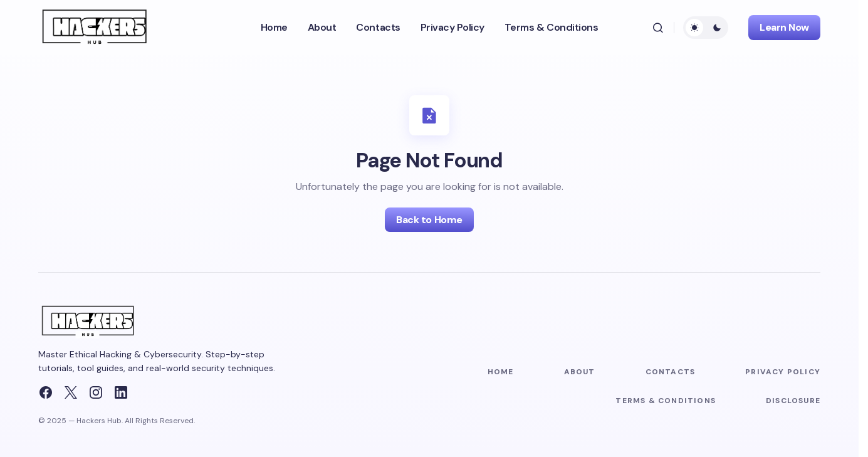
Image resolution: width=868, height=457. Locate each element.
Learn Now (784, 27)
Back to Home (429, 220)
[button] (658, 28)
